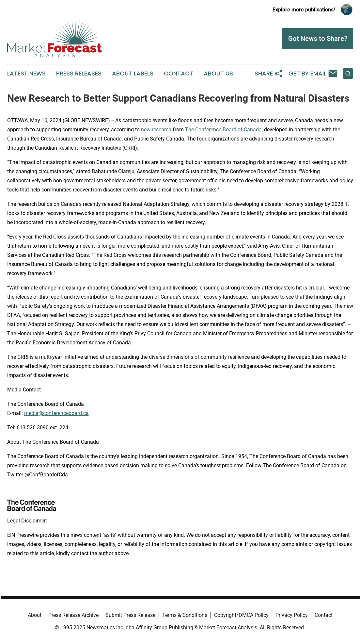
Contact (179, 74)
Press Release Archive (73, 615)
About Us (218, 74)
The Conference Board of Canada (223, 130)
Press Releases (79, 74)
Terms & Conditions (185, 615)
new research (156, 130)
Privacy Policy (292, 615)
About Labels (133, 74)
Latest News (26, 74)
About (35, 615)
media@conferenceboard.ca (56, 413)
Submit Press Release (130, 615)
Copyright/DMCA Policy (241, 615)
